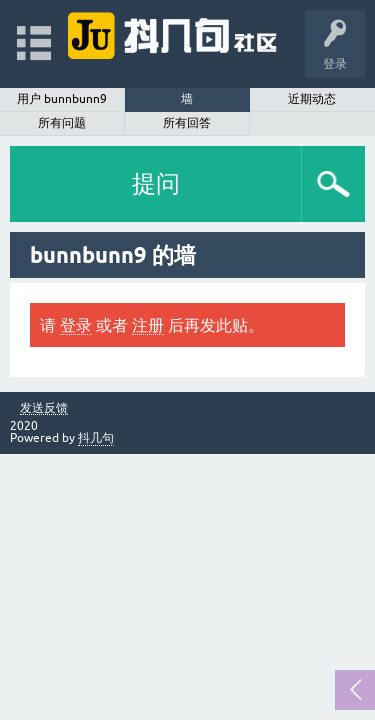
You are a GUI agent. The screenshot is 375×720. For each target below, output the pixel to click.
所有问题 (62, 123)
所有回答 (187, 123)
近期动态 (312, 99)
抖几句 (96, 438)
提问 (156, 183)
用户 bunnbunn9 (62, 99)
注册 (148, 325)
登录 (76, 325)
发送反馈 (44, 408)
